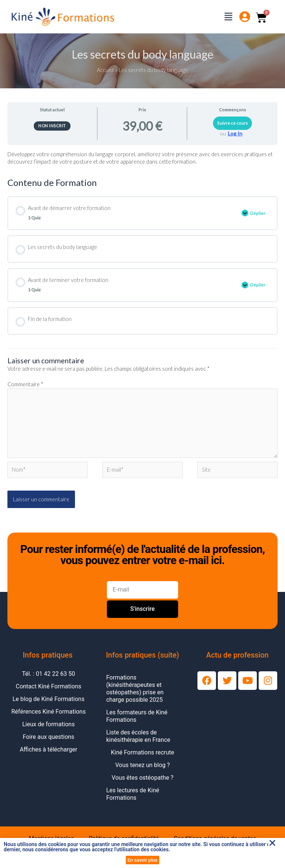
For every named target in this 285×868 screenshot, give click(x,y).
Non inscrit (52, 126)
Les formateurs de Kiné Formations (137, 716)
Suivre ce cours (232, 123)
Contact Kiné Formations (48, 686)
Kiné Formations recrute (143, 752)
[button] (272, 843)
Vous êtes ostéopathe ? (142, 778)
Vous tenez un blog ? (142, 765)
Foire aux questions (48, 737)
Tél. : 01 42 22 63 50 (48, 674)
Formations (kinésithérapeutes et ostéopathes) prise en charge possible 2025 (135, 689)
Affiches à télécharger (48, 749)
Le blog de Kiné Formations (49, 699)
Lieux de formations (48, 724)
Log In (235, 133)
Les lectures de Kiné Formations (133, 794)
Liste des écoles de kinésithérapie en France (138, 736)
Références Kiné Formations (49, 712)
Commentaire (25, 384)
